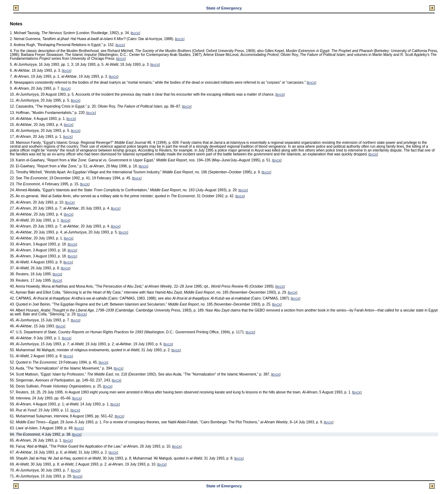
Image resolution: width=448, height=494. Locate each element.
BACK (135, 33)
